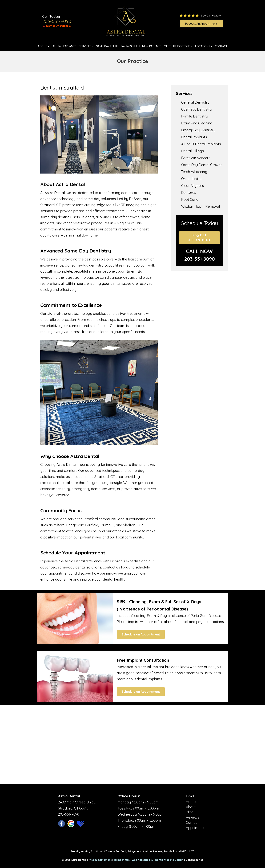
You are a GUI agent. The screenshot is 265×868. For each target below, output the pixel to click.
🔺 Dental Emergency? (57, 26)
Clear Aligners (192, 186)
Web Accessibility (142, 860)
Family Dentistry (194, 116)
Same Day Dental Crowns (202, 165)
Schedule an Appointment (141, 634)
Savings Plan (130, 46)
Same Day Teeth (107, 46)
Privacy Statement (100, 860)
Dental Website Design (169, 860)
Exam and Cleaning (197, 123)
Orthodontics (192, 179)
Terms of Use (122, 860)
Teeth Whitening (194, 172)
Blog (190, 812)
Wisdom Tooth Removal (201, 206)
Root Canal (190, 199)
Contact (221, 46)
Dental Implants (64, 46)
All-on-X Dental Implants (201, 144)
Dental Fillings (192, 151)
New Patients (152, 46)
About (42, 46)
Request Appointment (200, 238)
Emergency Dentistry (198, 130)
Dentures (189, 193)
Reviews (192, 817)
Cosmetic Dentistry (196, 109)
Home (191, 802)
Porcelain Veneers (196, 158)
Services (85, 46)
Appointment (196, 828)
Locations (203, 46)
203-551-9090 (57, 21)
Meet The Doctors (177, 46)
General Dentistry (195, 102)
